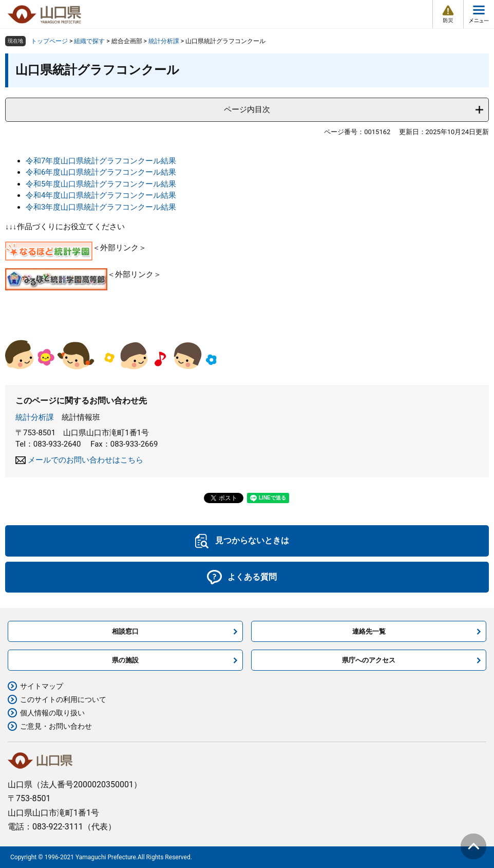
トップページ (49, 41)
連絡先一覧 (369, 631)
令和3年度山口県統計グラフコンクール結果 (101, 207)
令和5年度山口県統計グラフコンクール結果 (101, 184)
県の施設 (125, 660)
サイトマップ (42, 686)
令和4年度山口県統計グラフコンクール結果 (101, 195)
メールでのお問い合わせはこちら (85, 460)
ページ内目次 (247, 109)
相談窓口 (125, 631)
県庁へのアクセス (369, 660)
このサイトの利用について (63, 699)
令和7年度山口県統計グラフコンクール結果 (101, 161)
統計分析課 (164, 41)
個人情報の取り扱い (52, 713)
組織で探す (89, 41)
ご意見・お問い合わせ (56, 726)
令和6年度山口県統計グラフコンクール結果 (101, 172)
